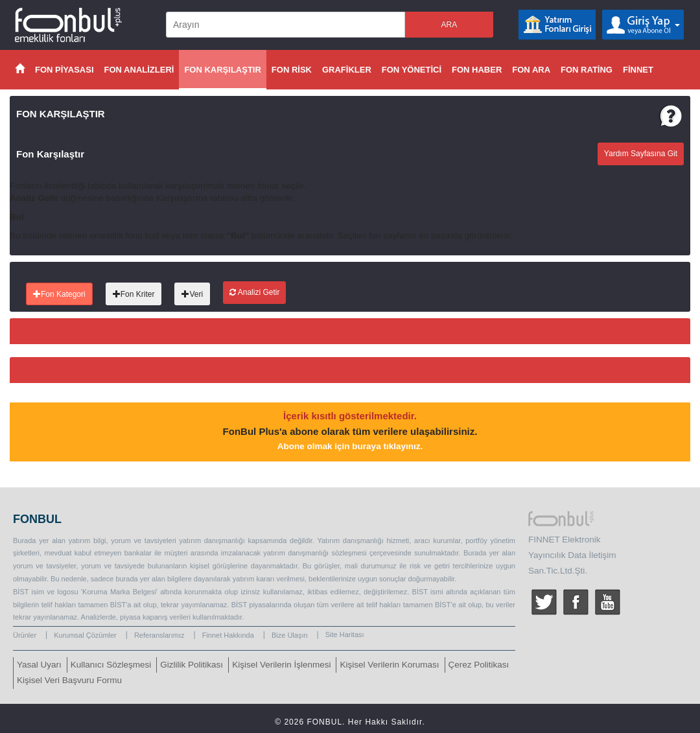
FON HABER (477, 70)
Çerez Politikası (479, 665)
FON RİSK (292, 70)
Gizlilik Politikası (192, 665)
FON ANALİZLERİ (139, 70)
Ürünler (25, 635)
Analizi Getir (254, 292)
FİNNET (638, 70)
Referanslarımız (159, 635)
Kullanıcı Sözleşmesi (111, 665)
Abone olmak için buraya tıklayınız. (350, 446)
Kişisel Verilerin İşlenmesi (281, 665)
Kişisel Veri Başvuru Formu (69, 680)
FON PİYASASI (64, 70)
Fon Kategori (59, 294)
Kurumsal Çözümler (85, 635)
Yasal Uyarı (39, 665)
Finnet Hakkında (228, 635)
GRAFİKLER (347, 70)
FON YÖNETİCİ (412, 70)
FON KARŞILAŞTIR (222, 70)
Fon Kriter (134, 294)
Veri (192, 294)
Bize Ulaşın (290, 635)
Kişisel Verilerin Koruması (389, 665)
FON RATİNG (587, 70)
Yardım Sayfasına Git (641, 154)
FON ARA (531, 70)
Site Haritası (345, 634)
